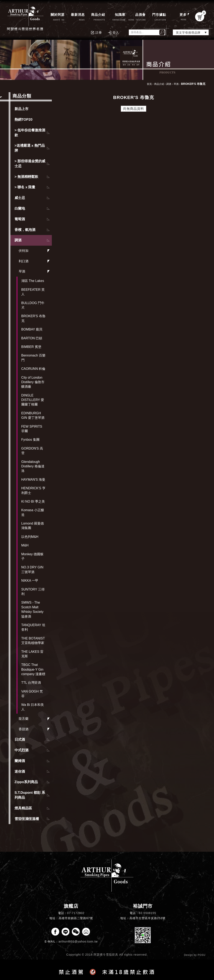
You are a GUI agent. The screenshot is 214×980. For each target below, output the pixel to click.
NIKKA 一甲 (30, 581)
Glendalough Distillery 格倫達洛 (33, 466)
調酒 (18, 240)
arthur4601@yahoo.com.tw (78, 941)
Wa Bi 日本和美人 (33, 707)
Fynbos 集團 (30, 440)
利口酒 (24, 261)
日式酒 (20, 740)
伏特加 (24, 251)
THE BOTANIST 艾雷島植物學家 (33, 641)
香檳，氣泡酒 (25, 230)
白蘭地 (20, 208)
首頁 (149, 84)
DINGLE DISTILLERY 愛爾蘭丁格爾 (33, 400)
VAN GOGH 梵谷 (32, 694)
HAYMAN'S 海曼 (33, 480)
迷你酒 (20, 772)
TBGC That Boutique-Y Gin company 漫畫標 (33, 669)
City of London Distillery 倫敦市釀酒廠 (33, 382)
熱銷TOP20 (24, 120)
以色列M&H (30, 537)
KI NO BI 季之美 (33, 501)
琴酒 (22, 271)
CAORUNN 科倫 (33, 369)
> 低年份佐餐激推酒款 (30, 133)
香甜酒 (24, 729)
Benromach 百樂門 (33, 358)
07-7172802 (76, 913)
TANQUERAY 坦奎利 (33, 627)
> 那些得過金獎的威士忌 (30, 164)
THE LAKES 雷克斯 (32, 654)
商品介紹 (159, 84)
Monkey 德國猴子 (32, 556)
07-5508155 (148, 913)
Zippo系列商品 (26, 782)
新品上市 (22, 109)
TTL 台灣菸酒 (31, 683)
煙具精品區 (23, 808)
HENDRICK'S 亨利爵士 (33, 490)
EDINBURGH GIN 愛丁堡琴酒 (33, 415)
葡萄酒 (20, 219)
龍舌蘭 (24, 719)
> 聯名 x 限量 (25, 187)
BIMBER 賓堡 (31, 347)
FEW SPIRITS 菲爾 (32, 429)
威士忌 (20, 198)
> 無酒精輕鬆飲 (27, 177)
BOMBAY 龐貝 (32, 329)
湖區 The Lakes (33, 281)
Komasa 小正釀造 (33, 512)
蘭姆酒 (20, 761)
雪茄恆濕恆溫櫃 (27, 819)
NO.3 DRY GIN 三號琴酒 (32, 569)
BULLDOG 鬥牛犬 (33, 305)
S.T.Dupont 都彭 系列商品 (30, 795)
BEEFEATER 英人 (33, 292)
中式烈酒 (22, 750)
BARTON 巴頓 (32, 338)
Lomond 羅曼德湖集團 (33, 526)
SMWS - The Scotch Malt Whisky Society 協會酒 (32, 609)
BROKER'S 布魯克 (33, 318)
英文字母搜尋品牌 (188, 33)
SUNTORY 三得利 (33, 592)
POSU (202, 955)
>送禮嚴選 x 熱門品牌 (30, 148)
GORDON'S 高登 (32, 451)
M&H (25, 545)
